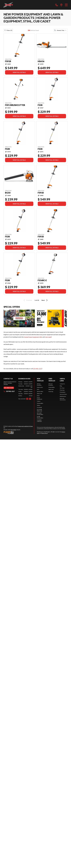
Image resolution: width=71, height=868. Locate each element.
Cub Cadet (48, 337)
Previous (28, 300)
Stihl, (41, 337)
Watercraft (39, 394)
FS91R (8, 61)
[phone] (57, 5)
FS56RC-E (42, 280)
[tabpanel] (25, 389)
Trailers (39, 401)
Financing (51, 391)
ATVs (38, 389)
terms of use (45, 433)
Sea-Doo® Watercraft (39, 410)
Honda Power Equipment (31, 337)
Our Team (62, 388)
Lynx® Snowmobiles (40, 417)
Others (39, 405)
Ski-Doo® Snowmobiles (40, 414)
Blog (61, 386)
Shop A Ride (13, 430)
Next (45, 300)
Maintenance (63, 396)
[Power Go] (19, 433)
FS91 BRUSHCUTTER (15, 105)
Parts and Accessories (63, 399)
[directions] (61, 5)
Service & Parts (63, 394)
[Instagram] (30, 399)
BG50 (8, 193)
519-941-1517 (37, 369)
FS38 (40, 105)
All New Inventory (39, 385)
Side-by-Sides (40, 391)
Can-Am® (39, 407)
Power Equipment (39, 398)
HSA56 (41, 61)
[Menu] (66, 5)
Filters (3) (8, 30)
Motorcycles (40, 387)
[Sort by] (61, 30)
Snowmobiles (40, 403)
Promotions (63, 392)
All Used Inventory (51, 385)
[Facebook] (27, 399)
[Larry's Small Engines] (11, 5)
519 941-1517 (9, 391)
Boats (38, 396)
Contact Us (62, 384)
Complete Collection (39, 421)
